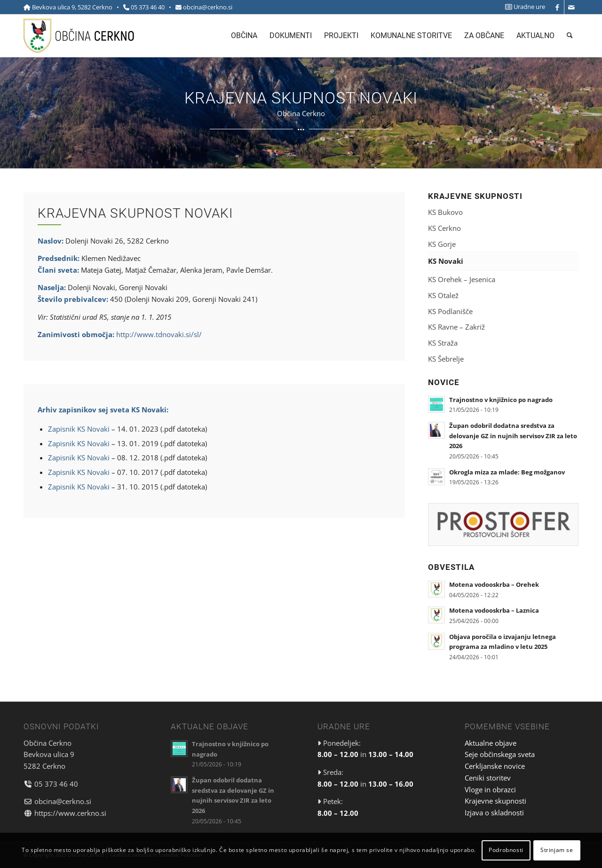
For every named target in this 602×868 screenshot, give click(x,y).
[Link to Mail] (571, 7)
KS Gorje (442, 244)
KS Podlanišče (450, 311)
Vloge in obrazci (490, 789)
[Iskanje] (570, 36)
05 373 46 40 (148, 7)
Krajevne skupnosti (495, 801)
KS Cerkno (444, 228)
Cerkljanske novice (495, 766)
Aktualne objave (491, 743)
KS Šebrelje (446, 359)
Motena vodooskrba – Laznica (494, 610)
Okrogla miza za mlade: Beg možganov (507, 472)
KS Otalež (443, 295)
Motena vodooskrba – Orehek (494, 584)
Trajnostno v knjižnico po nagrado (501, 400)
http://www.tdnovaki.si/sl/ (159, 334)
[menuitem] (523, 7)
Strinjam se (557, 850)
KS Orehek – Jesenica (462, 279)
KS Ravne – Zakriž (456, 327)
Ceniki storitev (488, 778)
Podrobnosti (506, 850)
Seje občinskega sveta (500, 754)
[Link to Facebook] (557, 7)
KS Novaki (446, 261)
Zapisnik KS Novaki (79, 429)
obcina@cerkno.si (208, 7)
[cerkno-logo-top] (79, 36)
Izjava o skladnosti (494, 813)
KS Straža (443, 343)
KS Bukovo (445, 212)
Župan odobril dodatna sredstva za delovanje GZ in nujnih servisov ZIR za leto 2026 (513, 436)
